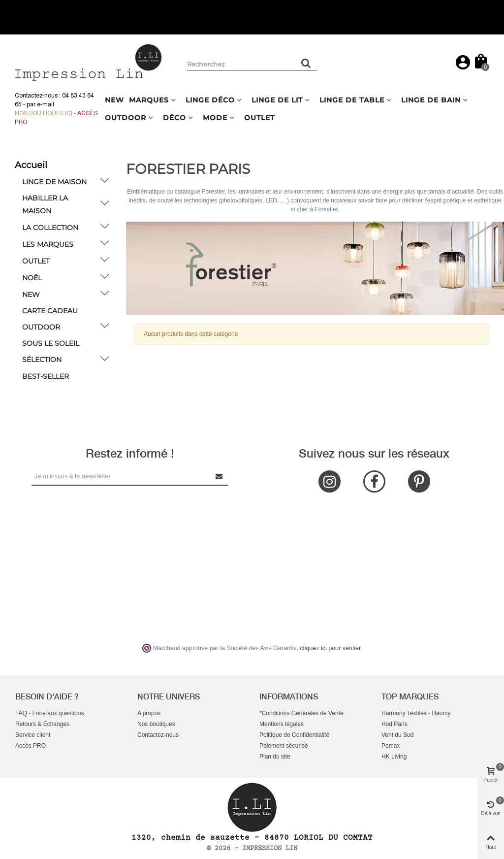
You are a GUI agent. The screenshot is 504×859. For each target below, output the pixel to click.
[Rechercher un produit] (306, 63)
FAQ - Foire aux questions (49, 713)
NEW (114, 100)
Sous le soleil (51, 343)
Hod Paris (394, 724)
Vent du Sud (397, 735)
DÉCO (174, 118)
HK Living (394, 757)
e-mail (46, 104)
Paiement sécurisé (284, 746)
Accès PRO (31, 746)
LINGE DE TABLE (352, 100)
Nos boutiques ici (44, 113)
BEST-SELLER (46, 376)
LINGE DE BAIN (431, 100)
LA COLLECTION (50, 228)
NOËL (32, 278)
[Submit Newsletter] (220, 476)
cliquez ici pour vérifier (331, 648)
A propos (149, 713)
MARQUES (149, 100)
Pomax (391, 746)
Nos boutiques (156, 724)
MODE (215, 118)
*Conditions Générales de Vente (301, 713)
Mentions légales (282, 724)
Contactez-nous (158, 735)
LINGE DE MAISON (54, 182)
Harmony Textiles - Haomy (416, 713)
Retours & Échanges (42, 724)
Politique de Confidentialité (294, 735)
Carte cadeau (50, 311)
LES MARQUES (48, 244)
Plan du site (275, 757)
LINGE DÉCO (210, 100)
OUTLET (259, 118)
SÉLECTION (42, 360)
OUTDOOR (126, 118)
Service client (33, 735)
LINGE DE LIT (277, 100)
